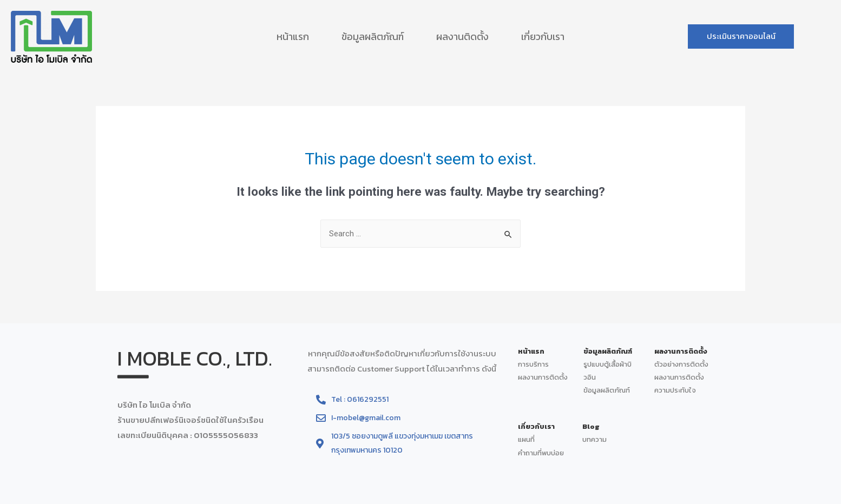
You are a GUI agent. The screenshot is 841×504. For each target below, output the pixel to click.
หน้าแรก (293, 37)
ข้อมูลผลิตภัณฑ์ (373, 37)
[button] (742, 37)
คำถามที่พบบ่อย (541, 453)
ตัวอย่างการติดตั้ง (682, 364)
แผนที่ (526, 439)
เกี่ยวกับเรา (543, 37)
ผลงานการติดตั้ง (543, 377)
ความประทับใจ (675, 390)
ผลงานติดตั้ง (462, 37)
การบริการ (533, 364)
